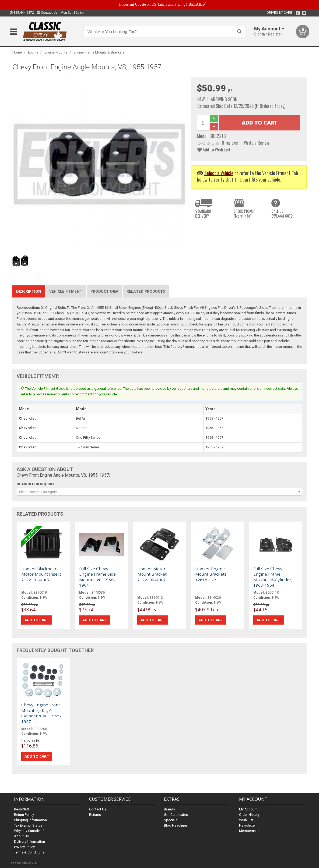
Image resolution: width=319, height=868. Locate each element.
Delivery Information (29, 842)
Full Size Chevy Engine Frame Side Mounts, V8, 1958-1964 (97, 577)
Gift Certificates (176, 815)
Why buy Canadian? (29, 831)
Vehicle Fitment (66, 291)
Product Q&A (104, 291)
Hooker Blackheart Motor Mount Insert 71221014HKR (41, 574)
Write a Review (257, 143)
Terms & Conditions (29, 852)
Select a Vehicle (219, 173)
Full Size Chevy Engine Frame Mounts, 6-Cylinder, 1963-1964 (273, 577)
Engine (33, 52)
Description (29, 291)
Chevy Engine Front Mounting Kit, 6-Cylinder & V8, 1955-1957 (41, 713)
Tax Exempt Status (28, 825)
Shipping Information (30, 820)
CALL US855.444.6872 (282, 213)
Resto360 (21, 809)
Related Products (146, 291)
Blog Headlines (176, 825)
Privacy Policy (24, 847)
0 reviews (230, 143)
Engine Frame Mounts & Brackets (99, 52)
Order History (249, 815)
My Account (248, 809)
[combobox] (160, 492)
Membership (249, 831)
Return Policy (24, 815)
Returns (95, 815)
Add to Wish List (214, 149)
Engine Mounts (56, 52)
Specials (171, 820)
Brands (169, 809)
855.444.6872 (22, 13)
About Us (21, 836)
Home (17, 52)
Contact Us (47, 13)
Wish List (246, 820)
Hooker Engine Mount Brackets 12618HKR (211, 574)
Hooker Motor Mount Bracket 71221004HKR (152, 574)
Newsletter (247, 825)
